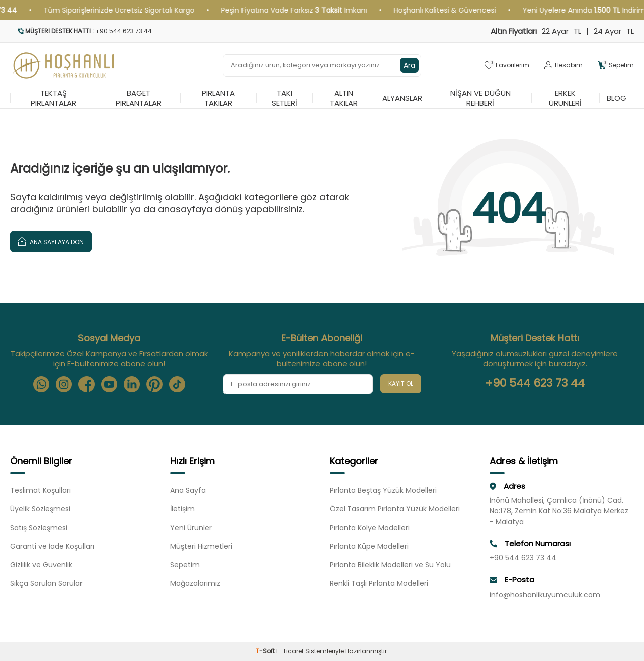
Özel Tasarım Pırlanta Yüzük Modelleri (395, 509)
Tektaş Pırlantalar (54, 98)
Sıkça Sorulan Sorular (46, 583)
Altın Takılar (344, 98)
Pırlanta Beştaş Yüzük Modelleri (383, 490)
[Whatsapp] (41, 384)
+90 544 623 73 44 (535, 383)
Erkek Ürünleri (565, 98)
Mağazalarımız (195, 583)
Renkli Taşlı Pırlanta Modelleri (379, 583)
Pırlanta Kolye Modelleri (370, 528)
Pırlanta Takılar (218, 98)
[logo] (64, 65)
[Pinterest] (154, 384)
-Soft (266, 651)
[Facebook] (87, 384)
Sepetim (185, 565)
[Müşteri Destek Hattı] (162, 31)
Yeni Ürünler (191, 528)
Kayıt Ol (401, 383)
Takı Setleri (285, 98)
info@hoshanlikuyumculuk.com (545, 595)
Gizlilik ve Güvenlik (41, 565)
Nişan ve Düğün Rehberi (480, 98)
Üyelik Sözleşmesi (40, 509)
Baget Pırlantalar (139, 98)
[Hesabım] (563, 66)
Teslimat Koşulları (41, 490)
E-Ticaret (290, 651)
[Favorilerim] (507, 66)
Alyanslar (402, 98)
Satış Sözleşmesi (39, 528)
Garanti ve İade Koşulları (52, 546)
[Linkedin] (132, 384)
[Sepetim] (616, 66)
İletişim (182, 509)
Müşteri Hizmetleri (201, 546)
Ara (409, 65)
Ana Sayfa (188, 490)
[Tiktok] (177, 384)
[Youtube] (109, 384)
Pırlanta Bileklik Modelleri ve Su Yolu (390, 565)
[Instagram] (64, 384)
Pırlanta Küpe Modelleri (369, 546)
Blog (617, 98)
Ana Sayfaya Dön (51, 241)
